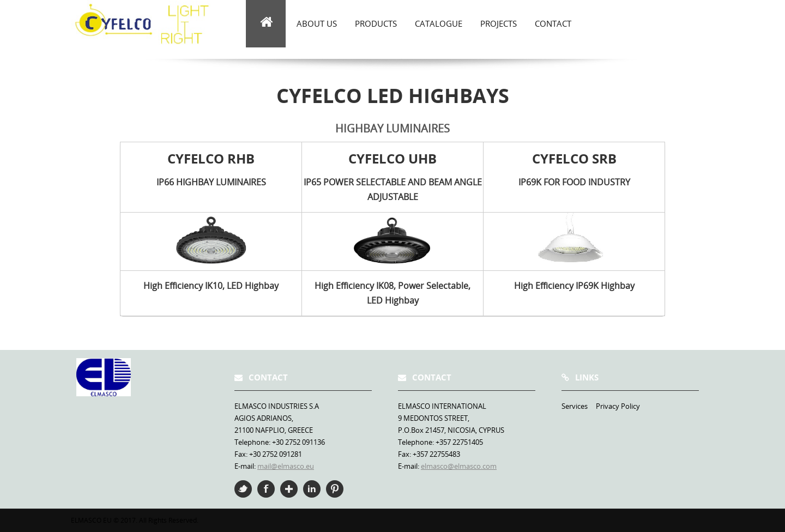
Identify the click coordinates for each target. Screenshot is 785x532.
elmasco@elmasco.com (459, 466)
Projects (499, 23)
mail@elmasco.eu (286, 466)
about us (317, 23)
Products (376, 23)
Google (289, 489)
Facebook (266, 489)
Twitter (243, 489)
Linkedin (312, 489)
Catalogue (439, 23)
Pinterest (335, 489)
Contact (553, 23)
